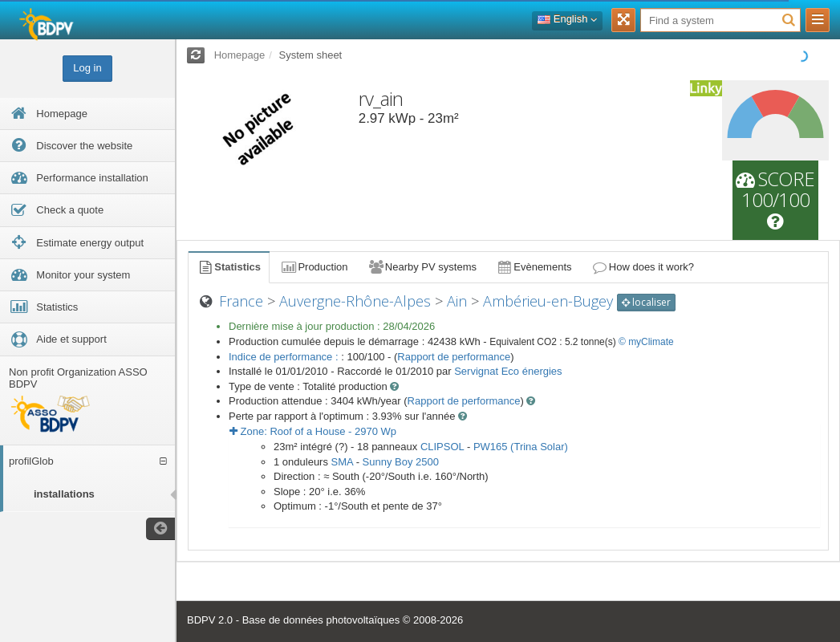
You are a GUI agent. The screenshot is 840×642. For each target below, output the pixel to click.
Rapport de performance (454, 357)
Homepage (240, 55)
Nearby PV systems (422, 267)
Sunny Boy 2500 (401, 462)
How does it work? (643, 267)
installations (64, 494)
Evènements (534, 267)
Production (314, 267)
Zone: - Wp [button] (313, 431)
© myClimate (646, 342)
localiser (646, 302)
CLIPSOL (442, 447)
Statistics (229, 267)
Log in (87, 68)
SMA (342, 462)
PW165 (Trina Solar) (521, 447)
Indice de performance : (285, 357)
